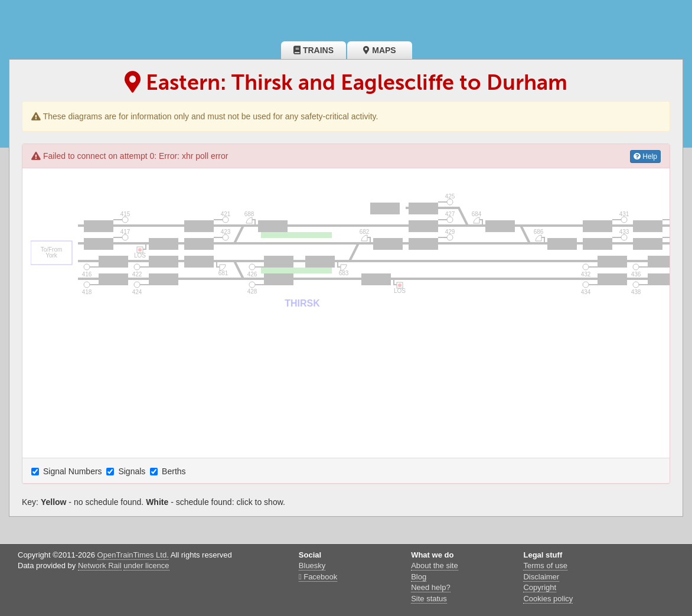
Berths (169, 471)
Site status (429, 599)
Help (645, 157)
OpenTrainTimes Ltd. (133, 555)
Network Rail (100, 566)
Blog (419, 577)
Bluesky (312, 566)
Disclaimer (541, 577)
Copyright (540, 587)
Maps (379, 50)
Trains (314, 50)
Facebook (318, 577)
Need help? (431, 587)
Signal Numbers (68, 471)
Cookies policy (548, 599)
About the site (435, 566)
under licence (146, 566)
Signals (127, 471)
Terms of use (545, 566)
